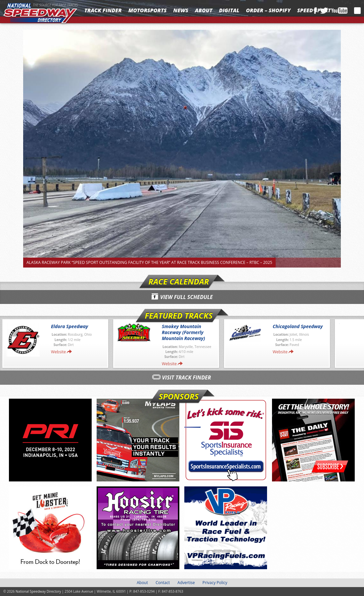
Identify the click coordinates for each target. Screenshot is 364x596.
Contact (163, 583)
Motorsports (148, 10)
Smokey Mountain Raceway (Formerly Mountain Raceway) (183, 332)
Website (58, 352)
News (181, 10)
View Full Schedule (186, 297)
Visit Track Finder (187, 377)
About (204, 10)
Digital (229, 10)
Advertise (186, 583)
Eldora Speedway (69, 326)
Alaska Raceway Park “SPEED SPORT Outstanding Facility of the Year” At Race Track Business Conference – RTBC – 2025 (149, 262)
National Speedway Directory (40, 14)
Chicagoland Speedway (298, 326)
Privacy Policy (215, 583)
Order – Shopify (268, 10)
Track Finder (103, 10)
